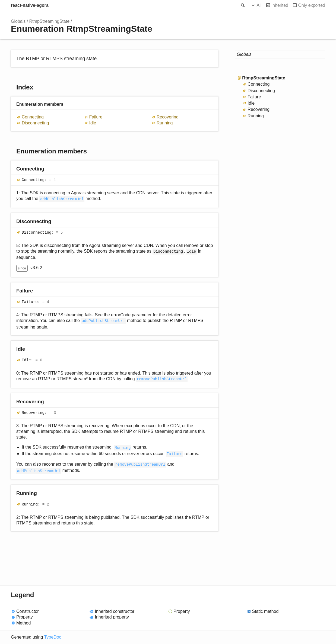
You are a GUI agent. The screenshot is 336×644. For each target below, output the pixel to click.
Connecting (33, 117)
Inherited (280, 5)
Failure (96, 117)
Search (242, 5)
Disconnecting (35, 123)
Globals (18, 21)
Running (165, 123)
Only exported (312, 5)
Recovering (168, 117)
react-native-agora (30, 5)
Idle (93, 123)
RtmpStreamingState (50, 21)
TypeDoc (53, 637)
